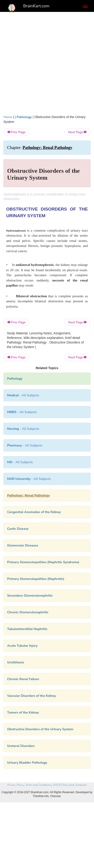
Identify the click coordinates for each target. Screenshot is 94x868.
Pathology (24, 117)
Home (8, 117)
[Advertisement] (47, 66)
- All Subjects (20, 462)
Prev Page (16, 132)
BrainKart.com (36, 6)
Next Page (78, 132)
